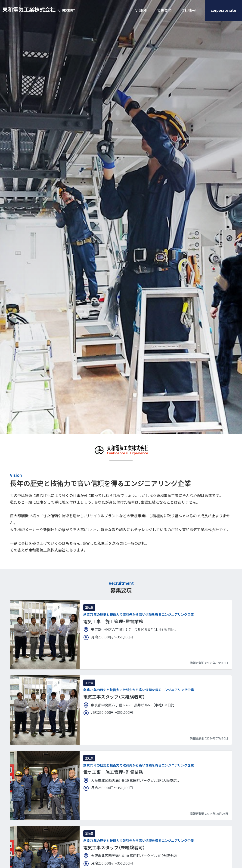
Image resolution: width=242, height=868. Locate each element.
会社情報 (188, 10)
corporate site (223, 10)
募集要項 (164, 10)
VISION (141, 10)
